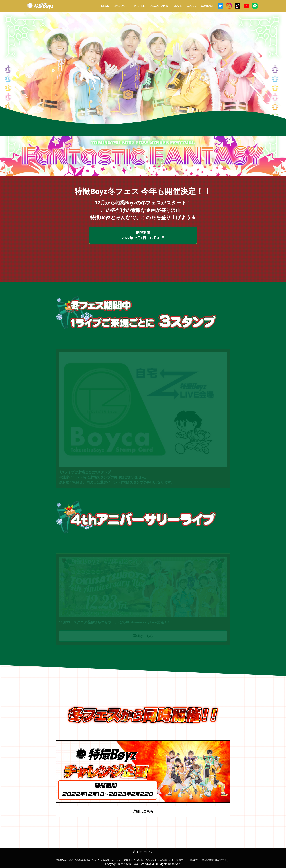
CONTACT (207, 6)
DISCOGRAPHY (159, 6)
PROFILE (139, 6)
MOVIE (178, 6)
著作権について (143, 853)
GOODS (191, 6)
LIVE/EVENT (121, 6)
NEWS (105, 6)
